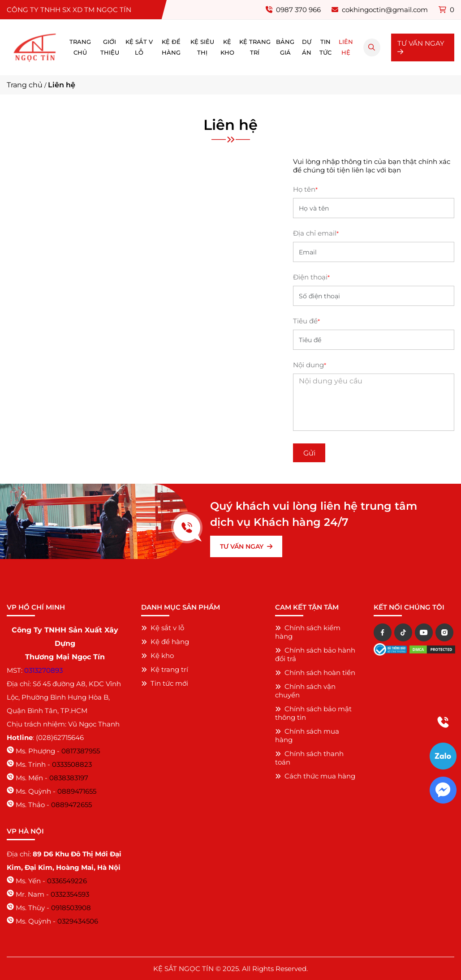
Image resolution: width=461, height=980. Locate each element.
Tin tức (325, 47)
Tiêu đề (306, 321)
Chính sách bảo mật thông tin (313, 713)
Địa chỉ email (316, 233)
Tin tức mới (165, 683)
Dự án (307, 47)
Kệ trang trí (255, 47)
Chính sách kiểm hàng (308, 632)
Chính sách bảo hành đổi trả (315, 654)
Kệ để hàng (171, 47)
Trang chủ (80, 47)
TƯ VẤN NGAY (421, 47)
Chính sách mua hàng (307, 735)
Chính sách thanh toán (309, 758)
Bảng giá (285, 47)
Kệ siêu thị (202, 47)
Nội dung (310, 365)
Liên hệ (346, 47)
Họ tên (305, 189)
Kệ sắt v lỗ (139, 47)
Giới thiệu (110, 47)
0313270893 (43, 670)
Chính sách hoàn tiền (315, 673)
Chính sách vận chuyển (305, 691)
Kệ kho (227, 47)
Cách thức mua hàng (315, 776)
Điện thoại (311, 277)
